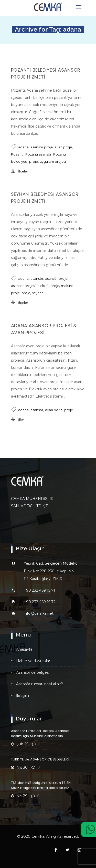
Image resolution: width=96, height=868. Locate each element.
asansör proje (42, 147)
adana (23, 147)
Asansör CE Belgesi (33, 672)
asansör (37, 278)
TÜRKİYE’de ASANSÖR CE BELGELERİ (40, 759)
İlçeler (23, 171)
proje (34, 161)
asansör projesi (23, 286)
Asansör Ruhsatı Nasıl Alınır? (40, 684)
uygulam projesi (53, 161)
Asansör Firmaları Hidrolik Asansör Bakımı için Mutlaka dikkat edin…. (40, 733)
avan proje (63, 147)
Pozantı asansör (38, 154)
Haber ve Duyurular (33, 661)
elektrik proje (48, 286)
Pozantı (17, 154)
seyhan (38, 293)
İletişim (23, 696)
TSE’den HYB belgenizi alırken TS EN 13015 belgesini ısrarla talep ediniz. (41, 785)
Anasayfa (24, 649)
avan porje (54, 410)
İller (21, 420)
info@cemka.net (39, 613)
